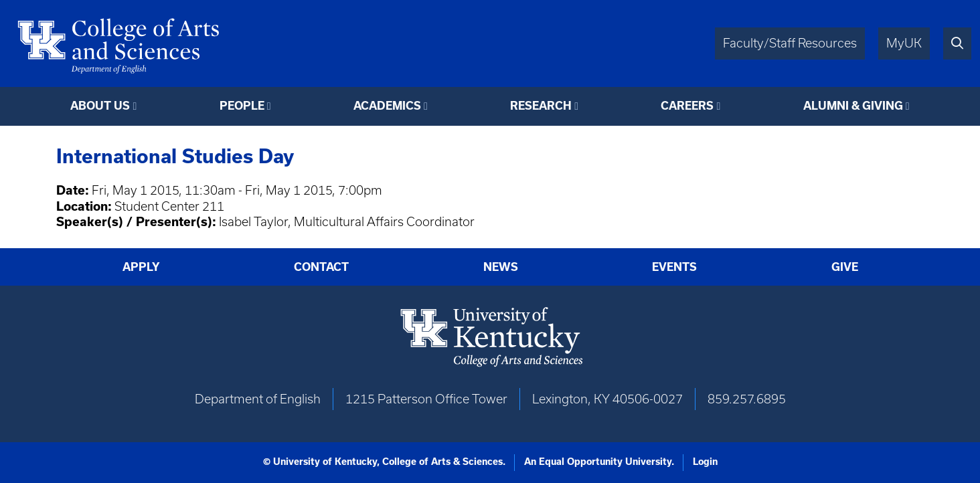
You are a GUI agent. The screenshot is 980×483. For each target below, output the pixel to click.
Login (705, 462)
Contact (321, 267)
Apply (141, 267)
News (501, 267)
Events (674, 267)
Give (845, 267)
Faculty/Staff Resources (790, 43)
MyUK (904, 43)
